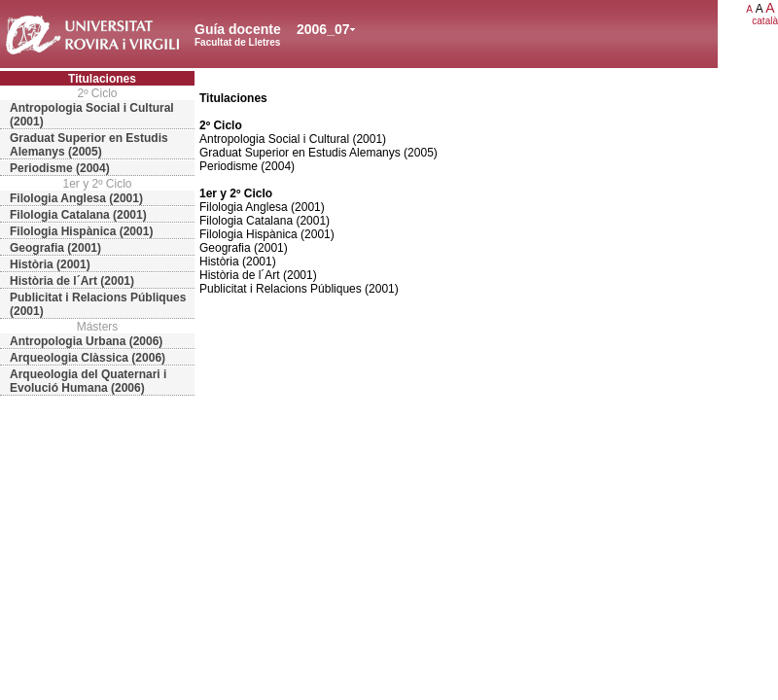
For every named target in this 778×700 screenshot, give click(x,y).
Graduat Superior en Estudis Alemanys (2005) (89, 145)
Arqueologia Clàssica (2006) (88, 358)
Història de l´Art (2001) (72, 281)
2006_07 (323, 29)
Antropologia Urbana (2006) (86, 341)
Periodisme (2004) (60, 168)
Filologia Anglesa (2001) (76, 198)
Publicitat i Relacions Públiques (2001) (98, 304)
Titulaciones (102, 79)
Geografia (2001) (55, 248)
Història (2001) (50, 264)
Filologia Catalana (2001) (78, 215)
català (765, 21)
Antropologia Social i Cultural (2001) (92, 115)
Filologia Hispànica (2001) (81, 231)
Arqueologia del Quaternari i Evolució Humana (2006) (88, 381)
